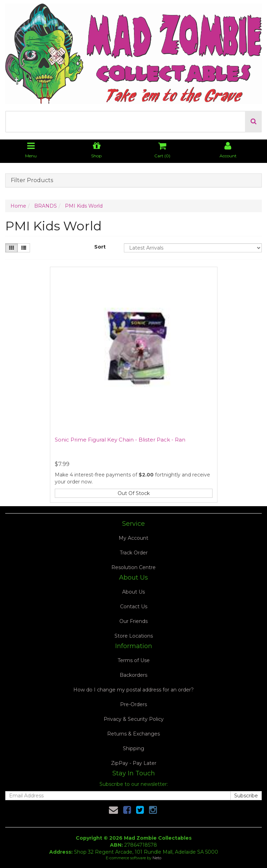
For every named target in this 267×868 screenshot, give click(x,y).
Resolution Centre (133, 567)
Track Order (134, 553)
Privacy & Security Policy (134, 719)
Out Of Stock (134, 493)
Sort (100, 247)
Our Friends (133, 621)
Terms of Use (134, 660)
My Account (133, 538)
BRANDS (46, 206)
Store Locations (134, 636)
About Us (133, 592)
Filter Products (32, 180)
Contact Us (134, 607)
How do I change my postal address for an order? (133, 690)
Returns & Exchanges (133, 734)
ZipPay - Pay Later (134, 763)
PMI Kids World (84, 206)
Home (18, 206)
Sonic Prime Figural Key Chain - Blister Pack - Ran (120, 440)
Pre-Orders (133, 704)
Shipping (133, 748)
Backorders (133, 675)
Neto (157, 858)
